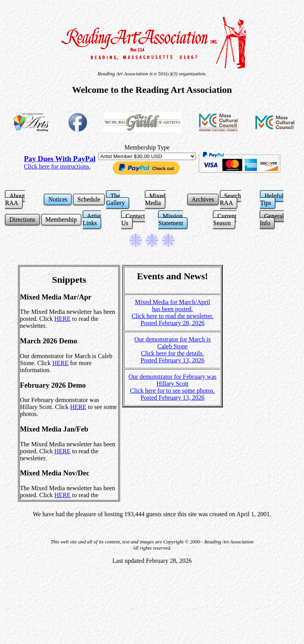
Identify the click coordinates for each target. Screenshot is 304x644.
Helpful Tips (272, 199)
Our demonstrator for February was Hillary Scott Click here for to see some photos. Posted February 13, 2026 (172, 387)
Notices (58, 199)
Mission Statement (171, 220)
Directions (22, 220)
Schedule (89, 199)
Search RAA (231, 199)
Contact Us (133, 220)
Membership (61, 220)
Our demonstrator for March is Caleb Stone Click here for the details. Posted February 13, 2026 (173, 350)
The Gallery (115, 199)
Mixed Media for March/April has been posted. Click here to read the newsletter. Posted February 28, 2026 (172, 312)
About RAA (15, 199)
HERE (63, 319)
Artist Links (92, 220)
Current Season (225, 220)
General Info (272, 220)
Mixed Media (155, 199)
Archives (203, 199)
